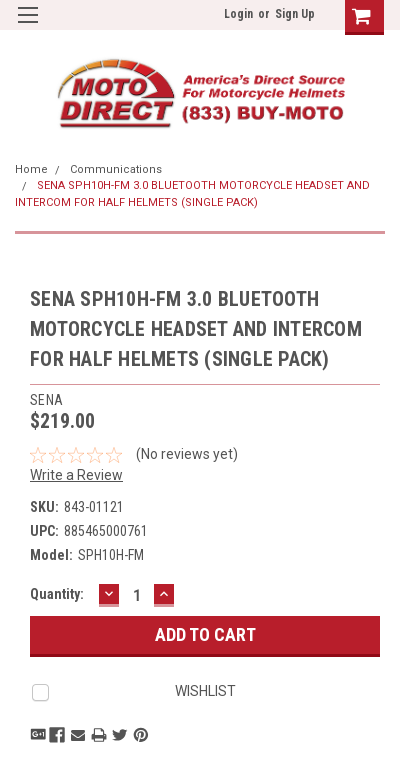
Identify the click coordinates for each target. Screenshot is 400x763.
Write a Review (76, 475)
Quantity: (57, 594)
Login (238, 14)
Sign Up (295, 14)
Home (31, 169)
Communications (116, 169)
